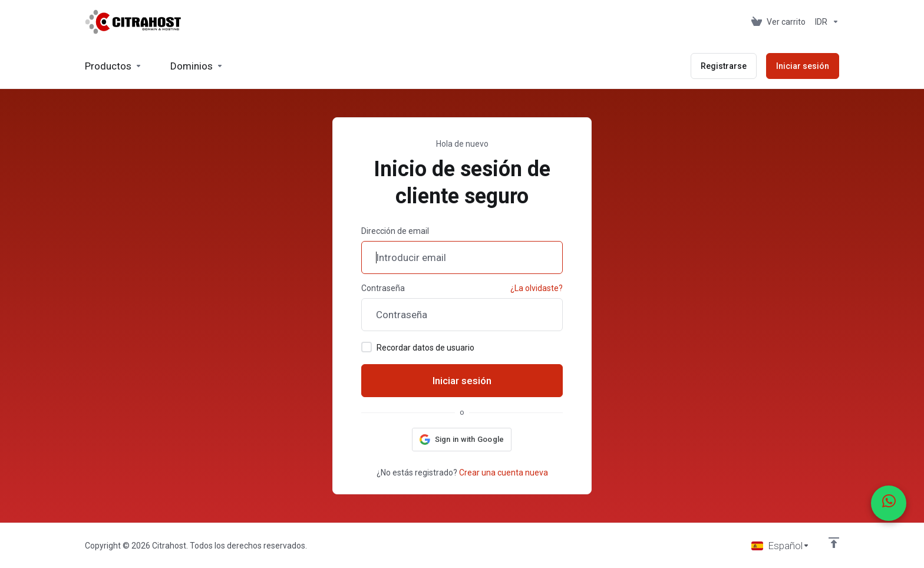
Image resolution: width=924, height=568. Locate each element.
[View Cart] (778, 22)
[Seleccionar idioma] (781, 546)
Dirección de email (395, 231)
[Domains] (197, 66)
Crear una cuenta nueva (504, 473)
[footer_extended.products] (113, 66)
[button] (462, 440)
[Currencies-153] (825, 22)
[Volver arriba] (834, 543)
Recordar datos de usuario (418, 347)
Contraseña (383, 288)
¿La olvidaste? (537, 288)
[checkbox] (367, 347)
